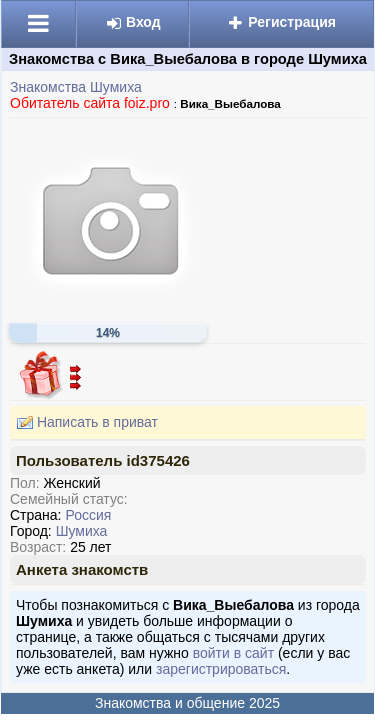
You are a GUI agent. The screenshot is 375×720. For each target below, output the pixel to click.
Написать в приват (84, 422)
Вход (133, 22)
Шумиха (82, 531)
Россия (88, 515)
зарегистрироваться (221, 669)
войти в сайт (233, 653)
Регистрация (281, 22)
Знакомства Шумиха (76, 87)
